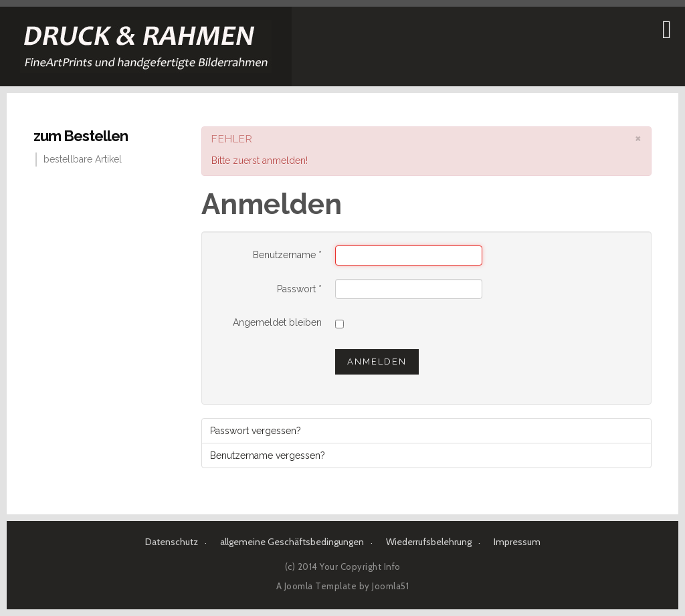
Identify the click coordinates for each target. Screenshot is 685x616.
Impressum (517, 542)
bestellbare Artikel (83, 159)
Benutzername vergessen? (268, 455)
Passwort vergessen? (256, 431)
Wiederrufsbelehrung (429, 542)
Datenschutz (172, 542)
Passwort (299, 289)
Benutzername (287, 255)
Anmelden (377, 362)
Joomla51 (390, 586)
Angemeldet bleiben (277, 322)
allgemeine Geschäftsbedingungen (292, 542)
